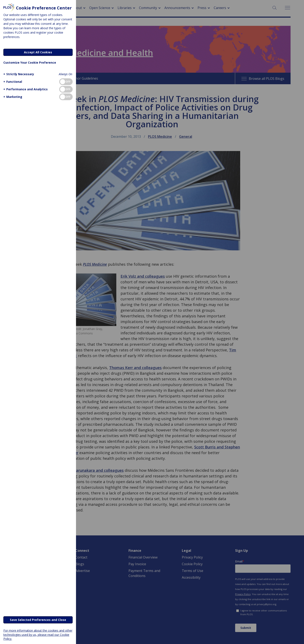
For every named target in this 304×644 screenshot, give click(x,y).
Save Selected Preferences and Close (38, 620)
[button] (18, 74)
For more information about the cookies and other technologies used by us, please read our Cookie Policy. (38, 634)
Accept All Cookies (38, 52)
